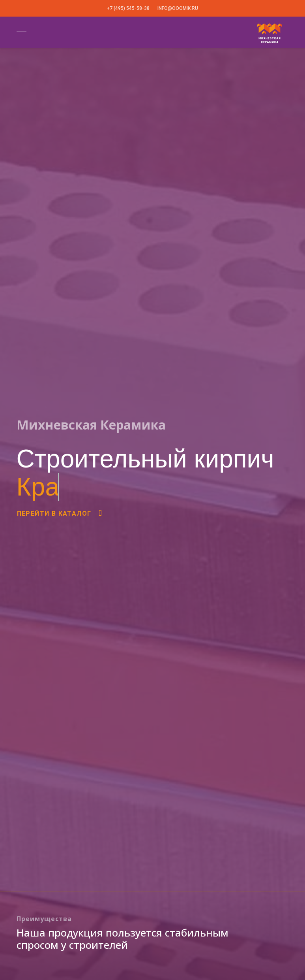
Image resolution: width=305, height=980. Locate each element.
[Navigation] (22, 32)
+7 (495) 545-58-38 (128, 8)
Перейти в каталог (60, 514)
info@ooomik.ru (178, 8)
